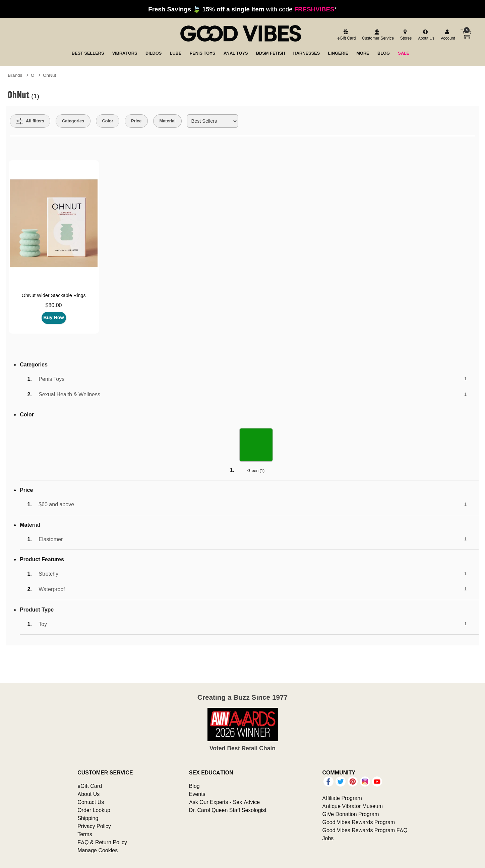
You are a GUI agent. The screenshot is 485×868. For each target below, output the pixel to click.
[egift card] (346, 35)
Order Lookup (94, 810)
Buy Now (54, 317)
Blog (194, 786)
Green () (256, 471)
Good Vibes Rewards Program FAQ (365, 830)
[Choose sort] (212, 121)
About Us (88, 794)
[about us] (425, 35)
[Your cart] (466, 34)
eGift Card (90, 786)
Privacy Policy (94, 826)
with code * (242, 9)
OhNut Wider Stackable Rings (53, 295)
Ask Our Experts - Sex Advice (224, 802)
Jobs (328, 838)
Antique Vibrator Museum (352, 806)
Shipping (88, 818)
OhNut (49, 75)
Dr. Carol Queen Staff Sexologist (228, 810)
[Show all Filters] (30, 121)
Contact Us (91, 802)
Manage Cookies (98, 850)
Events (197, 794)
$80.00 (54, 305)
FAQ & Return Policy (102, 842)
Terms (85, 834)
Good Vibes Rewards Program (358, 822)
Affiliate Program (342, 798)
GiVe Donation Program (350, 814)
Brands (15, 75)
